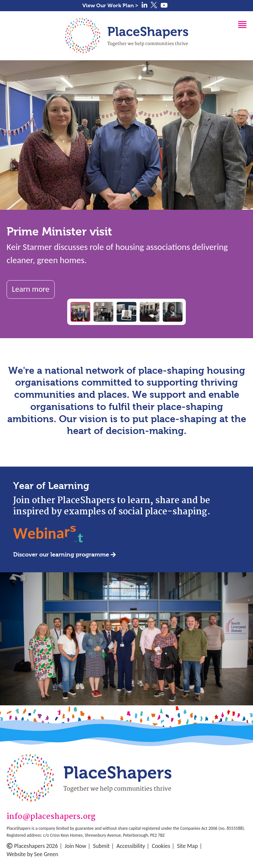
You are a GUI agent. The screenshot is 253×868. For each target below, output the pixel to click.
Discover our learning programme (61, 555)
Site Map (187, 846)
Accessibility (131, 846)
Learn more (31, 289)
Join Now (75, 846)
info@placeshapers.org (51, 817)
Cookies (161, 846)
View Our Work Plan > (110, 5)
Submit (101, 846)
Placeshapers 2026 (32, 846)
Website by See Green (32, 854)
